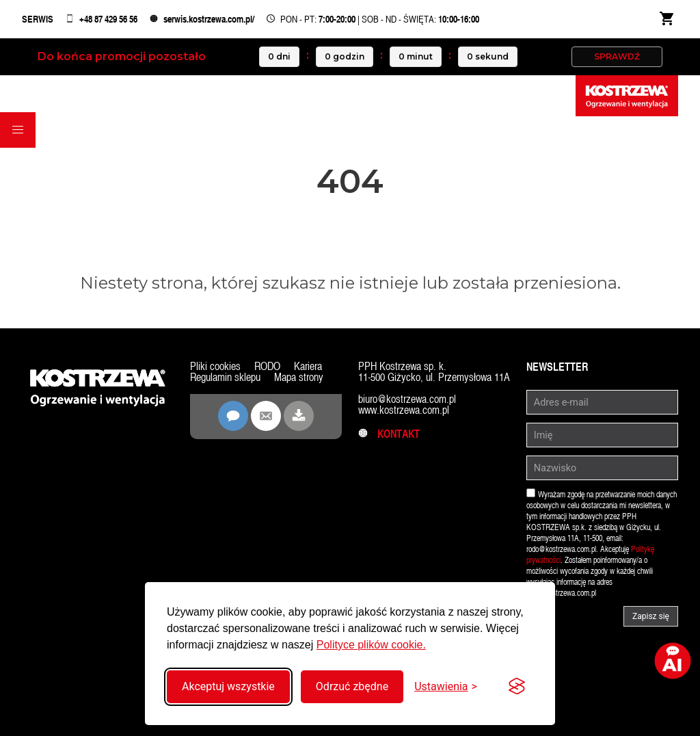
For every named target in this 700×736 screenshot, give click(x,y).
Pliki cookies (215, 366)
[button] (18, 130)
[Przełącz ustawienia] (446, 686)
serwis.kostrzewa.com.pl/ (209, 19)
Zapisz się (651, 616)
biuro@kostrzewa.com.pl (407, 399)
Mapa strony (299, 377)
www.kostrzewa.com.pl (404, 410)
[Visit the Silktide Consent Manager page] (517, 687)
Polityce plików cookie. (371, 645)
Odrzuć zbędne (352, 686)
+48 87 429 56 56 (108, 19)
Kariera (308, 366)
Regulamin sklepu (225, 377)
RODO (267, 366)
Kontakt (389, 434)
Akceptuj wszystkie (228, 686)
